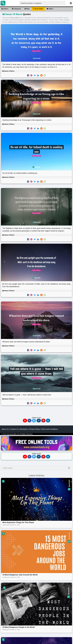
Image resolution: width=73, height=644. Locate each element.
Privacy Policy (35, 429)
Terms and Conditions (50, 429)
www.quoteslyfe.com (13, 434)
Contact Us (14, 429)
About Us (5, 429)
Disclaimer (24, 429)
